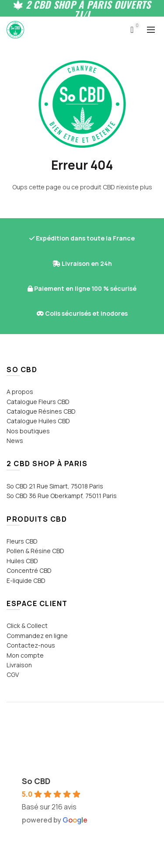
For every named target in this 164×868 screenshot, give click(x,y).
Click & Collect (27, 626)
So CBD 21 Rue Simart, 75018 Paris (55, 486)
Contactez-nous (31, 645)
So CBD (36, 781)
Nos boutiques (28, 431)
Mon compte (25, 655)
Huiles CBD (22, 561)
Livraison (19, 665)
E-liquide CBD (26, 580)
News (15, 441)
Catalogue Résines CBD (41, 411)
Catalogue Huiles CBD (38, 421)
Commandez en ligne (37, 636)
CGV (13, 675)
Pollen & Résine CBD (35, 551)
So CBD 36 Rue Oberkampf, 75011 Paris (62, 496)
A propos (20, 392)
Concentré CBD (29, 570)
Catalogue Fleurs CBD (38, 402)
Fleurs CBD (22, 541)
